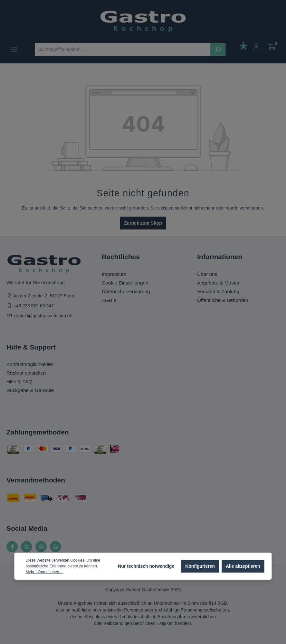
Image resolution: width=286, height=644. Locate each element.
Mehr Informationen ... (44, 572)
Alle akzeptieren (243, 566)
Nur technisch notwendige (146, 566)
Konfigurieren (200, 566)
